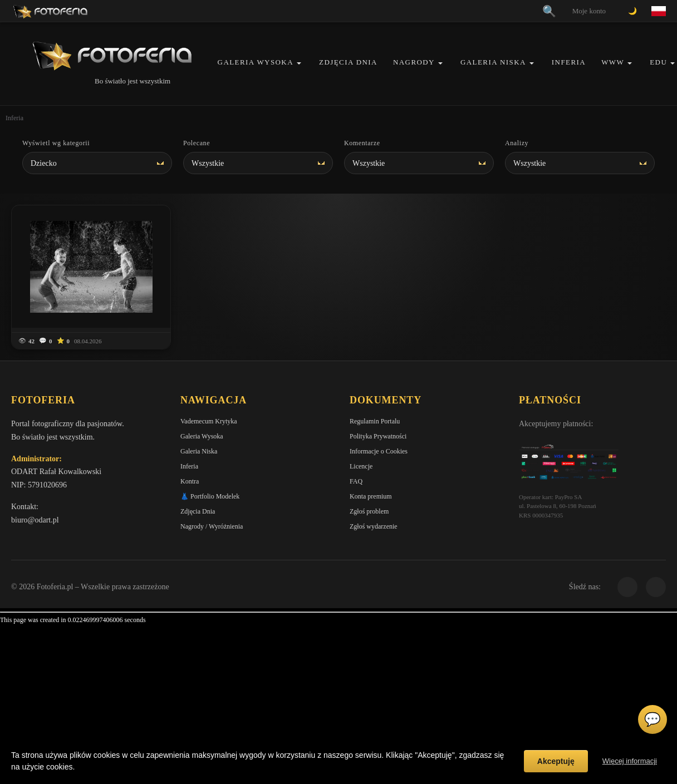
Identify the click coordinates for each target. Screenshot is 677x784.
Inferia (569, 62)
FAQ (356, 481)
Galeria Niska (493, 62)
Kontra (190, 481)
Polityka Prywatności (378, 436)
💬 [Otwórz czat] (653, 719)
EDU (658, 62)
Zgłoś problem (369, 511)
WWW (613, 62)
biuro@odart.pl (35, 520)
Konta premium (371, 496)
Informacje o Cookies (379, 451)
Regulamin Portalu (375, 421)
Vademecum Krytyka (209, 421)
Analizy (517, 143)
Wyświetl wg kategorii (56, 143)
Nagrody (414, 62)
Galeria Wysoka (256, 62)
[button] (299, 63)
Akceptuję (556, 761)
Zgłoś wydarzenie (374, 526)
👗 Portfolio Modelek (210, 496)
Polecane (197, 143)
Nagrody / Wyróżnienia (212, 526)
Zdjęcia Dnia (348, 62)
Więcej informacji (630, 761)
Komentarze (362, 143)
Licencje (361, 466)
